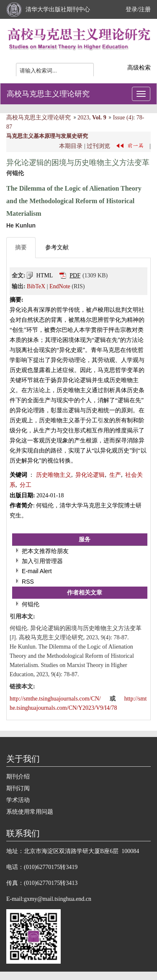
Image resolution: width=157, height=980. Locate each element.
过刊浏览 (98, 146)
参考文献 (57, 247)
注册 (145, 9)
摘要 (21, 247)
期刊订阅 (18, 788)
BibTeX (36, 286)
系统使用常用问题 (30, 812)
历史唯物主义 (54, 475)
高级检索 (139, 68)
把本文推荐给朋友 (45, 551)
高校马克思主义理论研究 (48, 94)
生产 (115, 475)
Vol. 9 (99, 118)
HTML (45, 275)
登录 (131, 9)
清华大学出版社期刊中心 (58, 9)
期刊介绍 (18, 777)
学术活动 (18, 800)
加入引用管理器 (42, 561)
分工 (26, 485)
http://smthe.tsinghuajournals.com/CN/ (56, 699)
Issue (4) (123, 118)
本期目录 (71, 146)
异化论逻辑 (90, 475)
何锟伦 (31, 604)
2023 (83, 118)
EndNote (60, 286)
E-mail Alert (37, 571)
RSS (28, 582)
